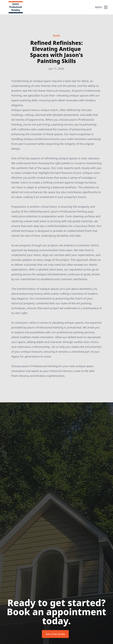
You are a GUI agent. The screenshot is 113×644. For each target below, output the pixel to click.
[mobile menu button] (106, 7)
